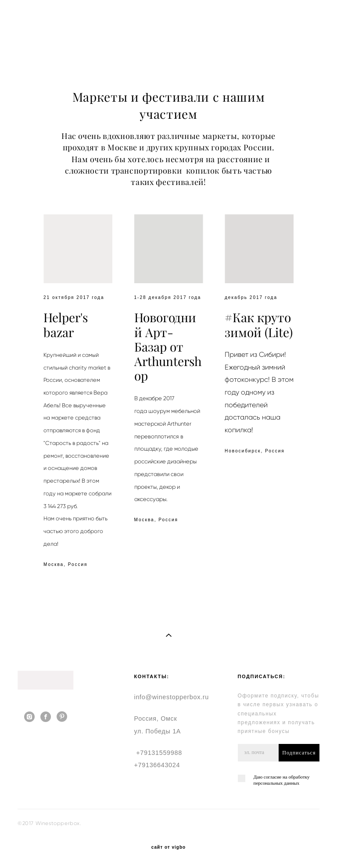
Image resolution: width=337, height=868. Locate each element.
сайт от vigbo (168, 847)
